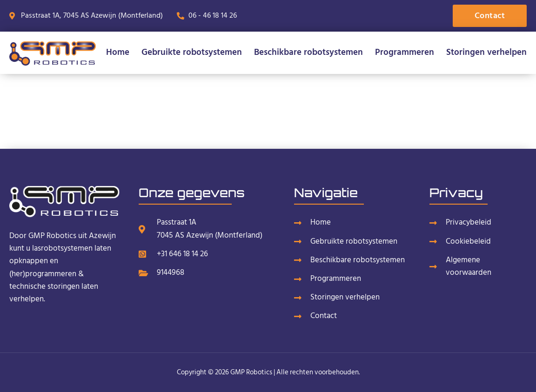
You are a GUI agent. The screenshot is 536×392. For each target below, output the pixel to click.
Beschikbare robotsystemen (308, 52)
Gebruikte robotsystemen (192, 52)
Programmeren (405, 52)
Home (118, 52)
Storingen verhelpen (486, 52)
